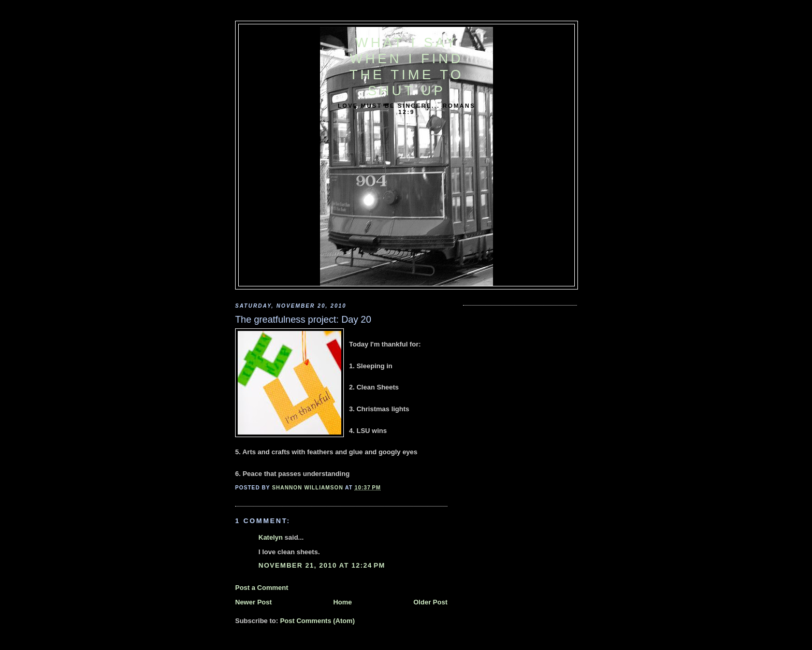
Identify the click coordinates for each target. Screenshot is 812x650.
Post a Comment (262, 588)
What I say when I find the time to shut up (407, 67)
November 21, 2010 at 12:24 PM (322, 565)
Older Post (430, 602)
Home (342, 602)
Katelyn (271, 537)
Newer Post (253, 602)
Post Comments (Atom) (317, 621)
